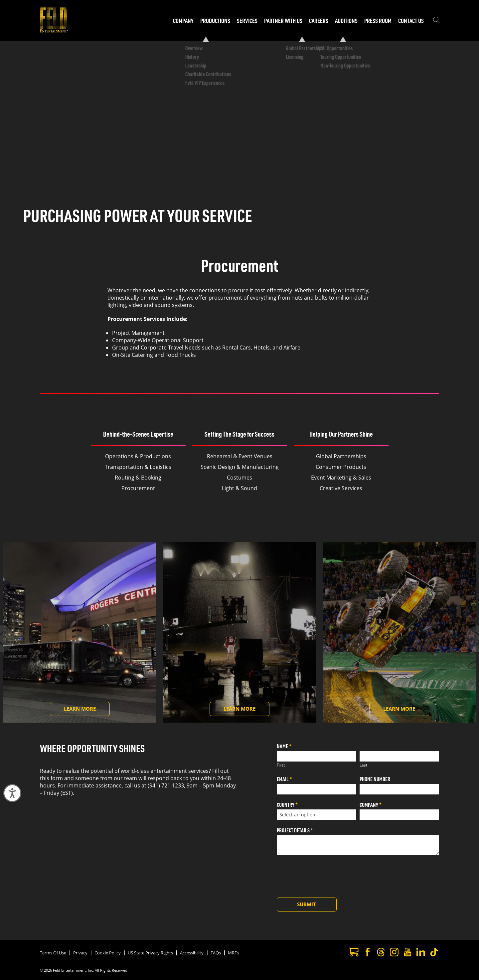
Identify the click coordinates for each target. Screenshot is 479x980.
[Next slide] (464, 638)
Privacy (80, 953)
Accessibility (192, 953)
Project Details (295, 830)
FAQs (216, 953)
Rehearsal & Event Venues (240, 456)
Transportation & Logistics (138, 467)
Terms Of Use (53, 953)
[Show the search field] (436, 21)
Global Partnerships (341, 456)
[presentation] (327, 875)
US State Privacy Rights (150, 953)
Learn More (87, 710)
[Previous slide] (15, 638)
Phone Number (375, 779)
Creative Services (341, 488)
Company (371, 805)
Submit (307, 904)
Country (287, 805)
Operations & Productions (138, 456)
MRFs (233, 953)
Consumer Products (341, 467)
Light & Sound (239, 488)
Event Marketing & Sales (341, 478)
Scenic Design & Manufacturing (240, 467)
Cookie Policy (108, 953)
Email (284, 779)
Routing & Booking (138, 478)
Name (284, 746)
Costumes (239, 478)
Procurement (138, 488)
